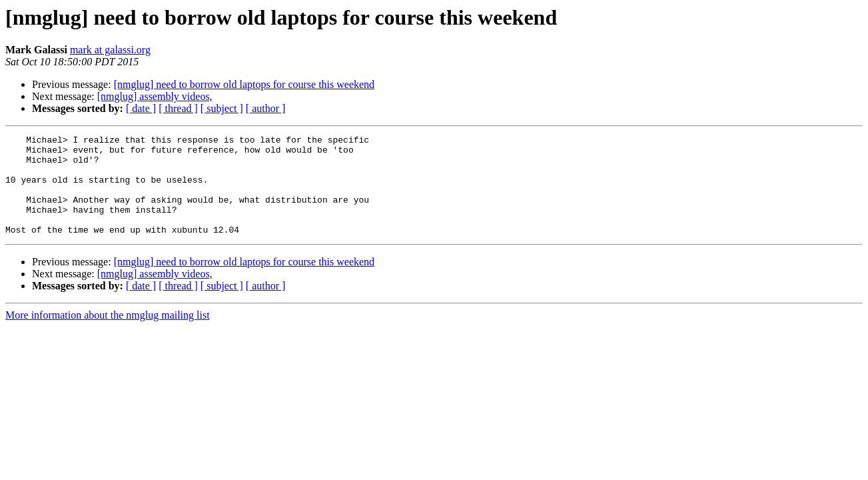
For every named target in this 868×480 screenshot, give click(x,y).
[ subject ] (222, 108)
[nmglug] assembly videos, (155, 96)
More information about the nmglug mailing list (108, 335)
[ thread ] (178, 108)
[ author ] (266, 108)
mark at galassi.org (110, 50)
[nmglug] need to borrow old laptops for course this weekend (244, 84)
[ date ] (141, 108)
